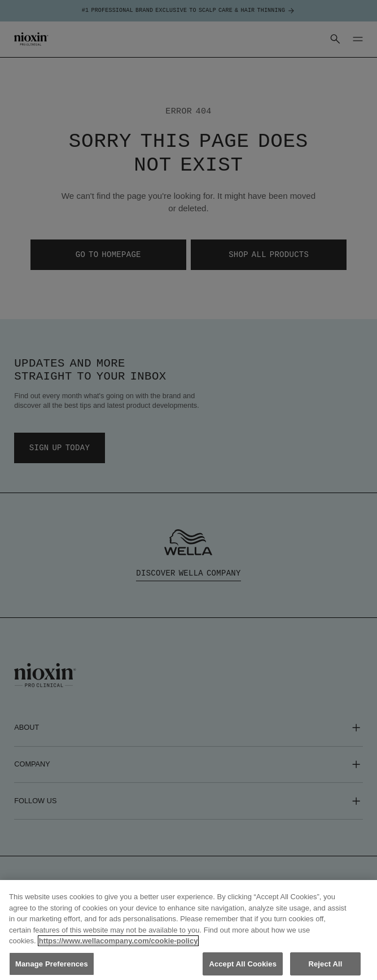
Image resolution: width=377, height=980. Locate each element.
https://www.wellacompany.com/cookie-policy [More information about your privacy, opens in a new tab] (119, 949)
